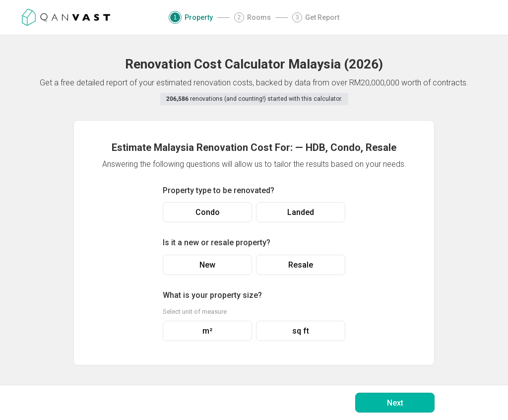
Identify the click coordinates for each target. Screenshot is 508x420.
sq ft (301, 331)
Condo (208, 212)
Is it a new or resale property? (217, 243)
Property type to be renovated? (219, 190)
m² (207, 331)
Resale (301, 265)
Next (395, 403)
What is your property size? (212, 295)
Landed (301, 212)
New (207, 265)
